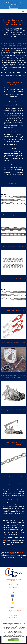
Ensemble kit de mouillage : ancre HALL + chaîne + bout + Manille (13, 410)
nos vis (18, 557)
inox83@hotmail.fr (12, 556)
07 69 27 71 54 (14, 6)
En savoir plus (15, 638)
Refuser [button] (17, 640)
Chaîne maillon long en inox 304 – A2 (13, 310)
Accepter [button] (11, 640)
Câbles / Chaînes (15, 618)
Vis (12, 620)
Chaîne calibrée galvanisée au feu (13, 477)
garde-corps (13, 559)
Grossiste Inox (14, 526)
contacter (12, 552)
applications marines (15, 115)
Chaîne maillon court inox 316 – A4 (13, 247)
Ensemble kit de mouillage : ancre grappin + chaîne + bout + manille (13, 376)
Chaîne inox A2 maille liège (14, 279)
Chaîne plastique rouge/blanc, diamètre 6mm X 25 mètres (14, 343)
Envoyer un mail (14, 8)
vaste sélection (8, 50)
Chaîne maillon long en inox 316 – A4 (14, 215)
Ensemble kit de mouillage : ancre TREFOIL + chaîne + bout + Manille (13, 443)
